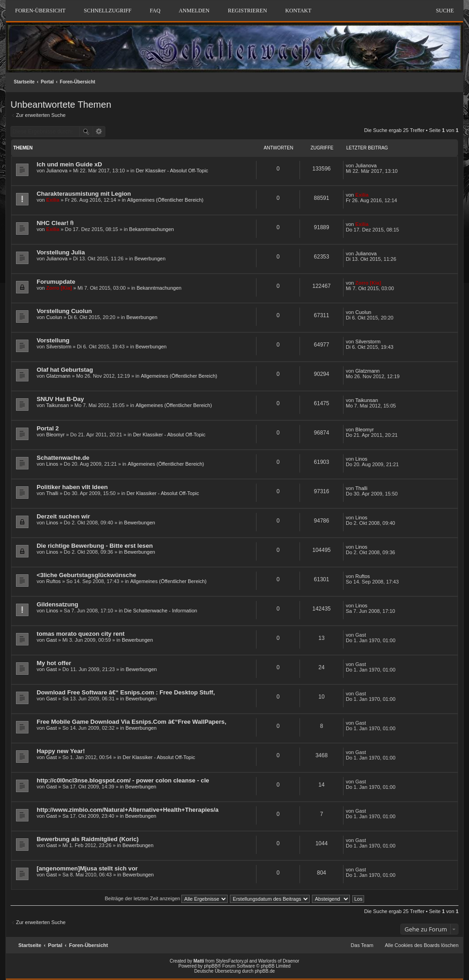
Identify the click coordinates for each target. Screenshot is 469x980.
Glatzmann (58, 376)
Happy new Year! (61, 751)
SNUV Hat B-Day (60, 399)
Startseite (24, 82)
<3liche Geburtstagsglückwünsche (86, 575)
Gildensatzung (57, 604)
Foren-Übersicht (78, 82)
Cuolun (54, 317)
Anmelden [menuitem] (194, 11)
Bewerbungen (150, 259)
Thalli (52, 493)
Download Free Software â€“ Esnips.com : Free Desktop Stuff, (126, 692)
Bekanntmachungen (152, 229)
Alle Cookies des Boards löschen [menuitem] (422, 945)
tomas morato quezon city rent (81, 634)
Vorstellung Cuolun (64, 311)
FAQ (155, 11)
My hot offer (54, 663)
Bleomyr (55, 435)
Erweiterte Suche (99, 132)
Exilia (53, 200)
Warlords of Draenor (279, 961)
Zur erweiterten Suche (41, 115)
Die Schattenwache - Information (161, 611)
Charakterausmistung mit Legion (84, 194)
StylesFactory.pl (232, 961)
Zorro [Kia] (59, 288)
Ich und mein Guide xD (69, 164)
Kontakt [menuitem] (298, 11)
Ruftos (54, 581)
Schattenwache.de (63, 458)
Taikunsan (58, 405)
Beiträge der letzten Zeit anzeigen (166, 898)
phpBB (211, 966)
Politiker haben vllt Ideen (72, 487)
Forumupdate (56, 282)
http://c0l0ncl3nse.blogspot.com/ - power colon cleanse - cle (123, 780)
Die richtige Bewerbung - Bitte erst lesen (95, 546)
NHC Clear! (53, 223)
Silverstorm (59, 347)
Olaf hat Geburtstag (65, 370)
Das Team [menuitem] (362, 945)
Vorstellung (53, 340)
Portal (47, 82)
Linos (52, 464)
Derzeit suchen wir (63, 516)
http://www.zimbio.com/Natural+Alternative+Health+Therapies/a (128, 810)
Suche (445, 11)
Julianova (57, 171)
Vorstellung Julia (61, 252)
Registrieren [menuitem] (247, 11)
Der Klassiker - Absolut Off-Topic (172, 171)
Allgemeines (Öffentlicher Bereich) (166, 200)
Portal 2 (48, 428)
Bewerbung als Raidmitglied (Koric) (88, 839)
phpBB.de (265, 971)
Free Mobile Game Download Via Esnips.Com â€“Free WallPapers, (131, 722)
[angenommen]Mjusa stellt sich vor (87, 868)
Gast (52, 640)
